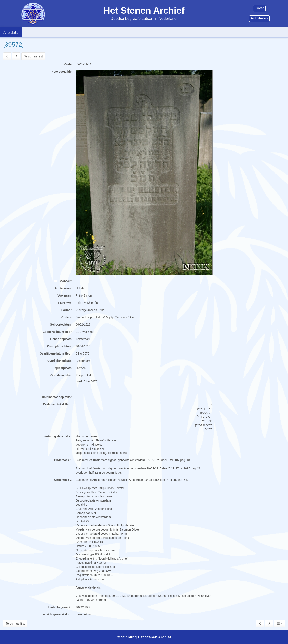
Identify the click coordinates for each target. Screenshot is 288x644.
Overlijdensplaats (59, 361)
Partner (66, 310)
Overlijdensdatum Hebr (56, 353)
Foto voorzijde (62, 72)
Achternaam (63, 288)
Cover (259, 8)
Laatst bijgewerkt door (56, 614)
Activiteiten (259, 18)
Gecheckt (63, 281)
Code (68, 64)
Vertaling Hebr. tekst (58, 436)
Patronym (65, 303)
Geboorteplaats (61, 339)
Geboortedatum (61, 324)
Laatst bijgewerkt (60, 607)
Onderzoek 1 (63, 460)
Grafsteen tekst (61, 375)
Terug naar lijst (33, 56)
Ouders (66, 317)
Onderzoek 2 (63, 480)
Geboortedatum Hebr (57, 332)
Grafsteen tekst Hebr (57, 404)
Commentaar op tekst (57, 397)
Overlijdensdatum (59, 346)
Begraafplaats (62, 368)
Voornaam (64, 295)
